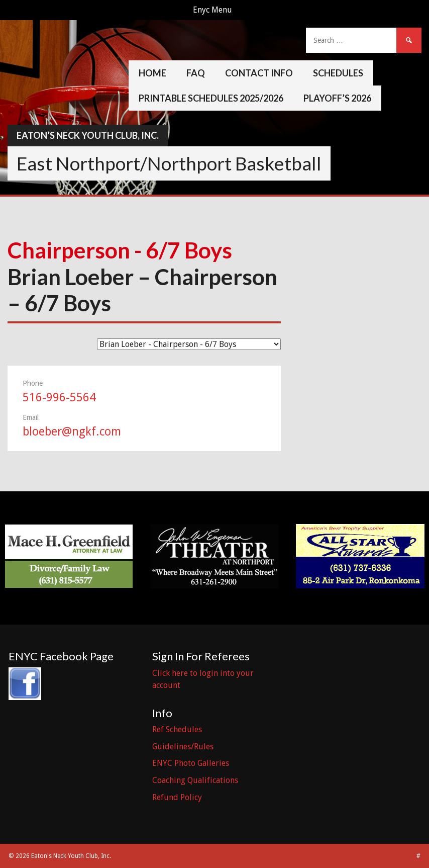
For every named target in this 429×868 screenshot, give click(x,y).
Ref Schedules (177, 729)
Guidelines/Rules (183, 747)
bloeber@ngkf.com (72, 432)
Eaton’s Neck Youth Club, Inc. (88, 135)
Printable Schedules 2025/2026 (211, 98)
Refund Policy (177, 797)
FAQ (196, 73)
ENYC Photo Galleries (191, 763)
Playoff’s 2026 (337, 98)
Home (152, 73)
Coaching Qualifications (195, 780)
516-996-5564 (59, 398)
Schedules (338, 73)
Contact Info (259, 73)
